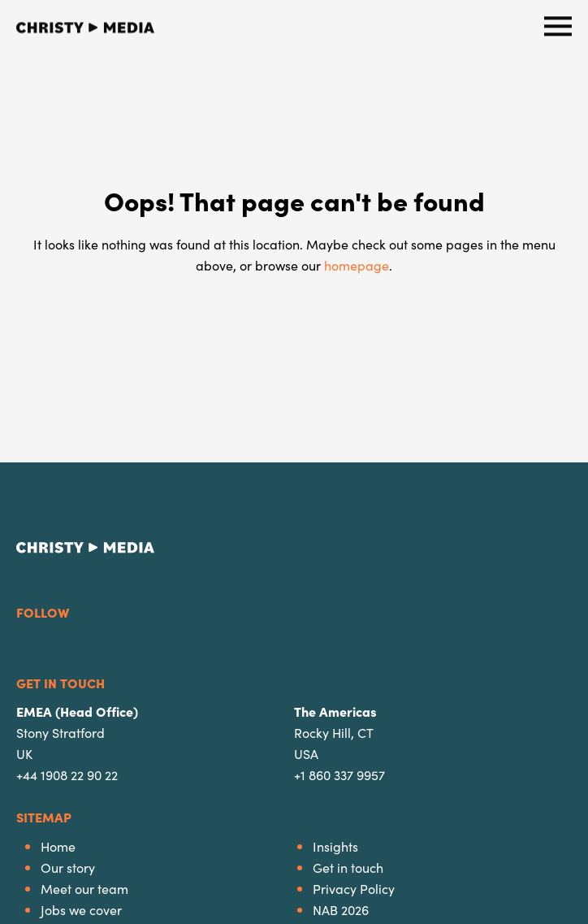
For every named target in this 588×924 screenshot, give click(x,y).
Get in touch (348, 867)
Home (58, 846)
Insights (335, 846)
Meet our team (84, 888)
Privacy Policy (354, 888)
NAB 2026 (341, 909)
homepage (357, 265)
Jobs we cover (81, 909)
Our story (68, 867)
